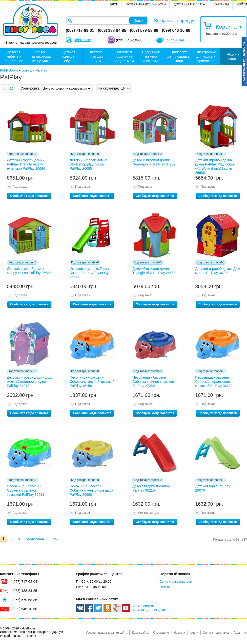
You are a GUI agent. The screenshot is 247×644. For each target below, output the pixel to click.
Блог (114, 4)
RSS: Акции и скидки (148, 610)
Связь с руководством (176, 581)
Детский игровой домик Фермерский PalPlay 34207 (154, 162)
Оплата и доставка (216, 633)
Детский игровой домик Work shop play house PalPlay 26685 (88, 164)
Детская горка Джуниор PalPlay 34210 (151, 488)
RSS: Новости (143, 606)
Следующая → (36, 539)
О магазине (161, 633)
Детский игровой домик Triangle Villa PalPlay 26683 (154, 271)
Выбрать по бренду (174, 21)
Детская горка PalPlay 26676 (213, 488)
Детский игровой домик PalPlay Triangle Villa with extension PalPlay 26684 (27, 164)
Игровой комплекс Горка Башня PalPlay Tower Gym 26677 (91, 273)
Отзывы (165, 587)
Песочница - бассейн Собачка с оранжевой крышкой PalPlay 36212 (214, 382)
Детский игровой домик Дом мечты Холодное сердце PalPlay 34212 (29, 382)
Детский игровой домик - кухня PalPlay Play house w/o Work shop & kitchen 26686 (215, 166)
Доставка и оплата (189, 4)
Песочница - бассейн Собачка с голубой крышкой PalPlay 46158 (92, 382)
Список (5, 88)
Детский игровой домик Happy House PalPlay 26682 (29, 271)
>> (55, 539)
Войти (242, 4)
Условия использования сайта (106, 633)
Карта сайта (140, 633)
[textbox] (107, 20)
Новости (179, 633)
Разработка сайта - (18, 636)
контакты (221, 4)
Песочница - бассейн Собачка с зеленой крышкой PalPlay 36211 (26, 490)
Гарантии (240, 633)
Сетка (11, 88)
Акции (194, 633)
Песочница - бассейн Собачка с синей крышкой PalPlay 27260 (153, 382)
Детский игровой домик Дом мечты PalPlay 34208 (217, 271)
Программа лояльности (146, 4)
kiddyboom (83, 40)
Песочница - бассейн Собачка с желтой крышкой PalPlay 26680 (92, 490)
